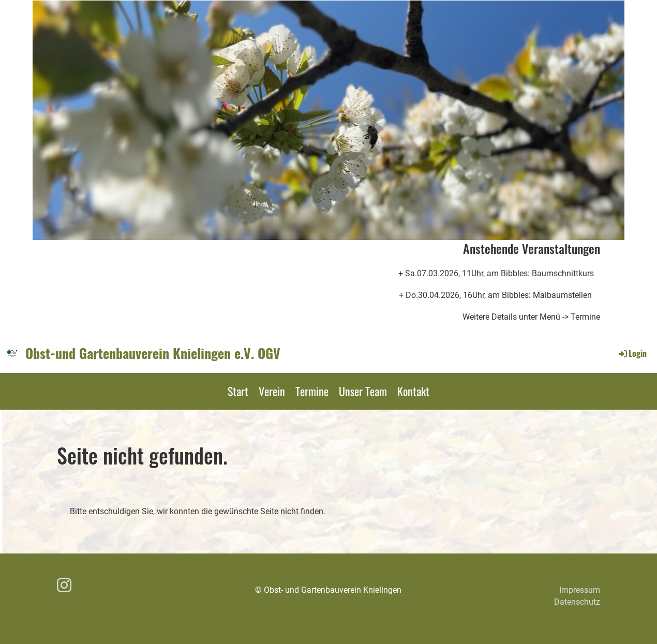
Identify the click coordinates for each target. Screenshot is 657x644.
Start (238, 391)
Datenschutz (577, 602)
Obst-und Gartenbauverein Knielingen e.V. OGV (153, 353)
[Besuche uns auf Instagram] (64, 586)
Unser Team (363, 391)
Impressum (580, 590)
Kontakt (413, 391)
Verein (272, 391)
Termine (312, 391)
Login (632, 353)
